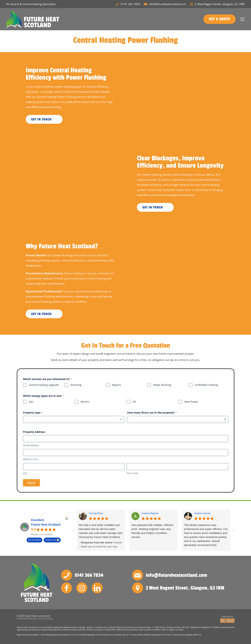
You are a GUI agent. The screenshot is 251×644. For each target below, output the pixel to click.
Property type (33, 413)
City (25, 473)
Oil (134, 402)
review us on (50, 540)
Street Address (31, 445)
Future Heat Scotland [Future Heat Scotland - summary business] (46, 525)
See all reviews (34, 540)
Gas (31, 402)
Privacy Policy (46, 618)
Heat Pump (191, 402)
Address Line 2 (31, 459)
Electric (85, 402)
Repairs (116, 385)
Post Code (132, 473)
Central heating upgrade (44, 385)
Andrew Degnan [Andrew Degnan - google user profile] (150, 513)
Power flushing (162, 385)
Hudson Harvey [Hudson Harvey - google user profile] (203, 513)
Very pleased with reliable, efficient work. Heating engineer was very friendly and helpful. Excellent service (152, 531)
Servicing (76, 385)
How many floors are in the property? (152, 413)
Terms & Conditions (27, 618)
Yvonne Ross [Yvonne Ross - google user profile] (96, 513)
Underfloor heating (206, 385)
